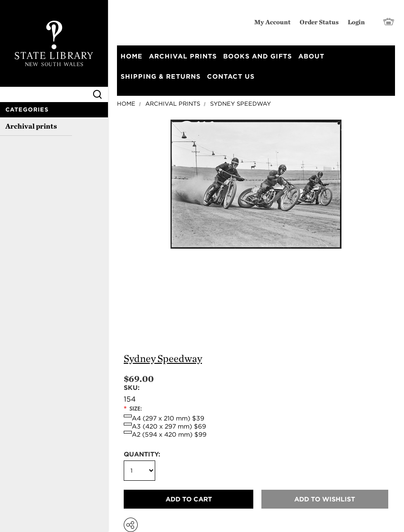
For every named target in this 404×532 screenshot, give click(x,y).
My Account (272, 22)
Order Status (319, 22)
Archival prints (31, 126)
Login (356, 22)
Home (126, 104)
